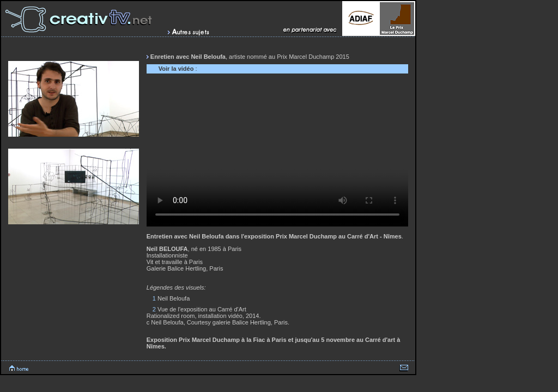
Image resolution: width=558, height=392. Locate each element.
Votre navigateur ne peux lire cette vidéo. (277, 153)
